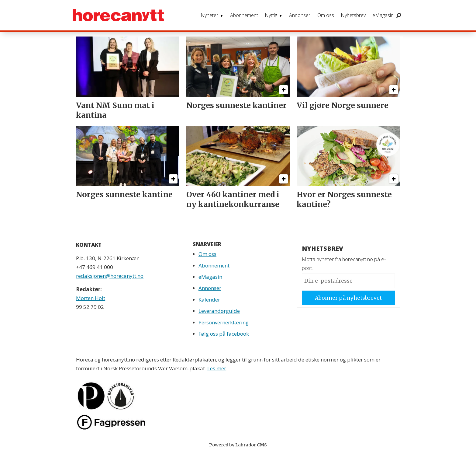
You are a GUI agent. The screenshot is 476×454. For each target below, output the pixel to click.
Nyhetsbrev (353, 15)
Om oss (326, 15)
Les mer (217, 368)
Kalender (209, 300)
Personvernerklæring (224, 322)
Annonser (300, 15)
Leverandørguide (219, 311)
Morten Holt (91, 298)
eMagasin (383, 15)
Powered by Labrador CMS (238, 445)
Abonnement (244, 15)
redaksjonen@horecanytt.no (110, 276)
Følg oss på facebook (224, 334)
